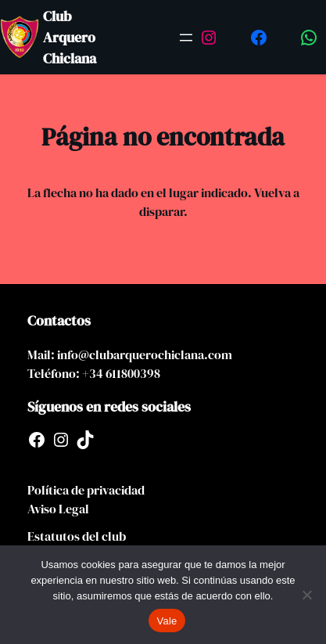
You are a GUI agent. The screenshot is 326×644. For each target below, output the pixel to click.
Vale (167, 621)
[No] (306, 595)
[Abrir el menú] (186, 38)
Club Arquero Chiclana (70, 37)
